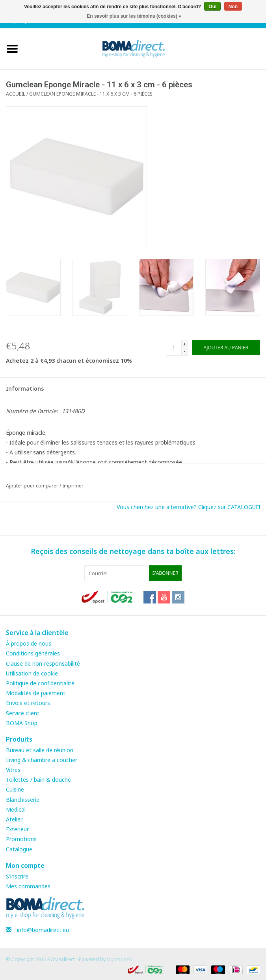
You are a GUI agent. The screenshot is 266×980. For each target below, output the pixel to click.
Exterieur (17, 829)
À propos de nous (29, 643)
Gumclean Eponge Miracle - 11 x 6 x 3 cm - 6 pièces (91, 94)
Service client (23, 713)
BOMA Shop (22, 723)
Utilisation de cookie (32, 673)
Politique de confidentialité (40, 683)
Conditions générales (33, 653)
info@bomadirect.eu (43, 930)
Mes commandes (28, 886)
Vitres (13, 770)
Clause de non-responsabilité (43, 663)
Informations (25, 388)
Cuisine (15, 789)
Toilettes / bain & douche (38, 780)
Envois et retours (28, 703)
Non (233, 7)
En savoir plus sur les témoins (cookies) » (134, 16)
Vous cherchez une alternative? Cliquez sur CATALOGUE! (188, 507)
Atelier (14, 819)
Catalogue (19, 849)
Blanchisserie (23, 800)
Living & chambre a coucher (42, 760)
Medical (16, 809)
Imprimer (73, 486)
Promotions (21, 839)
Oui (212, 7)
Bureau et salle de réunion (40, 750)
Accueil (16, 94)
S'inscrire (17, 876)
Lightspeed (120, 959)
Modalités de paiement (36, 693)
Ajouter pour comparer (33, 486)
